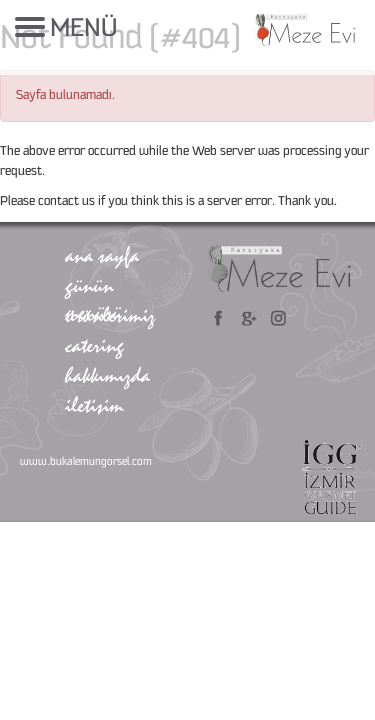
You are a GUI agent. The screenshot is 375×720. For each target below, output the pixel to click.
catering (94, 345)
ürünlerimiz (110, 315)
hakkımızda (107, 375)
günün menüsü (93, 298)
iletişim (94, 405)
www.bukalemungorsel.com (86, 462)
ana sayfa (102, 255)
